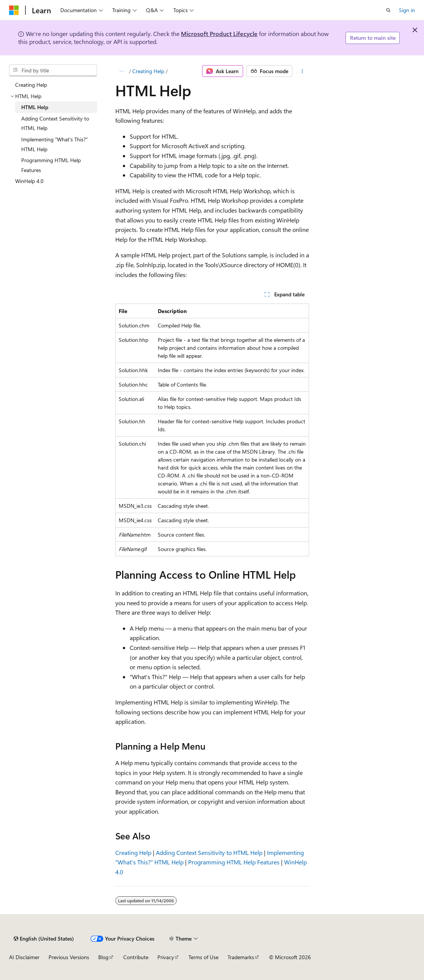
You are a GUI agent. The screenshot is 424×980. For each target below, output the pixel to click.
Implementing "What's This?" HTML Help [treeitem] (54, 144)
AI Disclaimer (24, 957)
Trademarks (241, 957)
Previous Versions (69, 957)
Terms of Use (203, 957)
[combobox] (53, 70)
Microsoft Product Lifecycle (219, 34)
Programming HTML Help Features (234, 862)
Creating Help (148, 71)
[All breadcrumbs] (122, 71)
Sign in (407, 10)
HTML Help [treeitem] (35, 107)
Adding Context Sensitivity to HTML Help (209, 852)
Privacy (166, 957)
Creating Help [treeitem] (31, 85)
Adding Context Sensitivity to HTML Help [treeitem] (55, 123)
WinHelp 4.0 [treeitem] (29, 181)
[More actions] (302, 71)
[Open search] (388, 10)
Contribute (136, 957)
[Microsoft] (14, 10)
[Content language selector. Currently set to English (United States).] (44, 939)
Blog (103, 957)
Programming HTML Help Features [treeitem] (51, 165)
